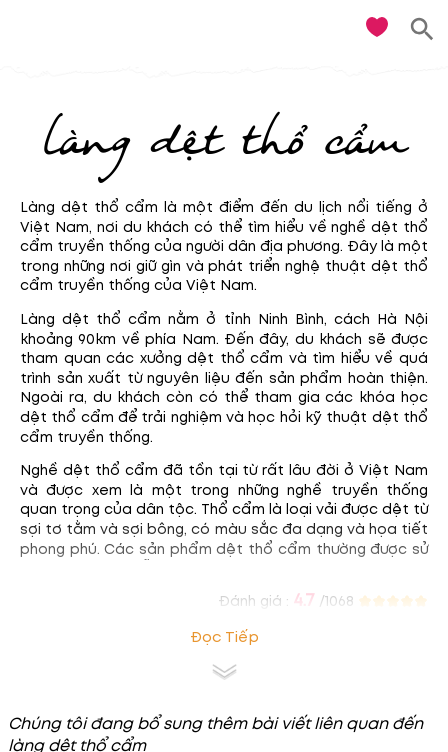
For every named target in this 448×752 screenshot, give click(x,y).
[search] (422, 29)
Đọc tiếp (224, 637)
